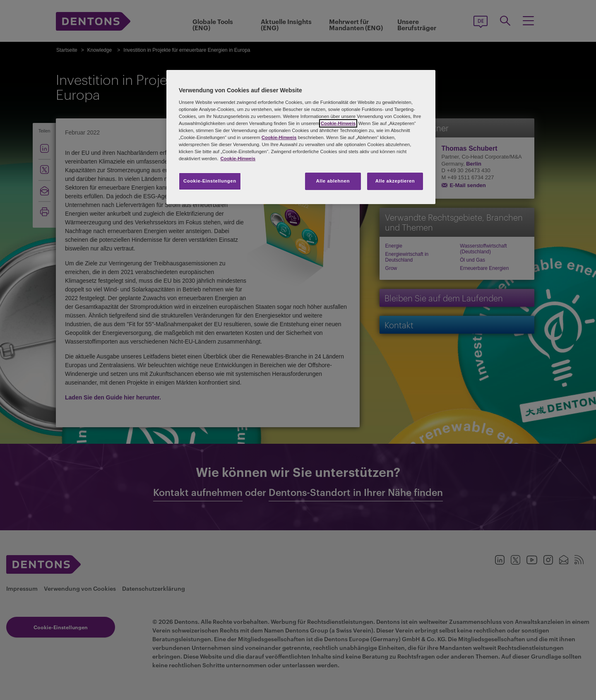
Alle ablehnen (333, 181)
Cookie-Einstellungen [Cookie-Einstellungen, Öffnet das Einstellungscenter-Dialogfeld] (210, 181)
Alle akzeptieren (395, 181)
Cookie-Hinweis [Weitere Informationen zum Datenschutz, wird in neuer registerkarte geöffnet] (238, 159)
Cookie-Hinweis (338, 123)
